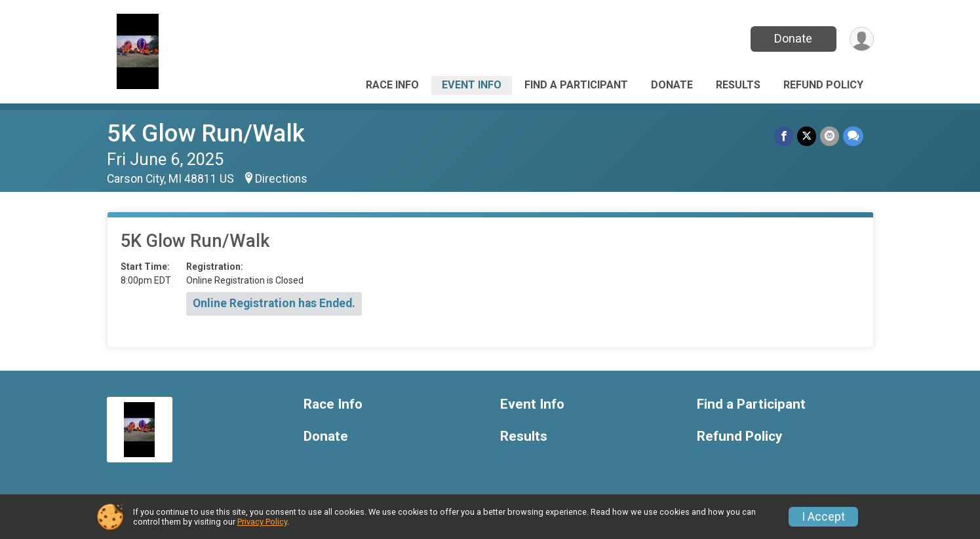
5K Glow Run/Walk (206, 133)
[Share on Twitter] (807, 136)
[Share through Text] (853, 136)
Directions (281, 179)
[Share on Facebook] (784, 136)
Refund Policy (823, 85)
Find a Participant (576, 85)
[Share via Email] (830, 136)
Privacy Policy (262, 522)
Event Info (472, 85)
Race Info (392, 85)
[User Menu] (862, 39)
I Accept (823, 517)
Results (738, 85)
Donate (793, 38)
